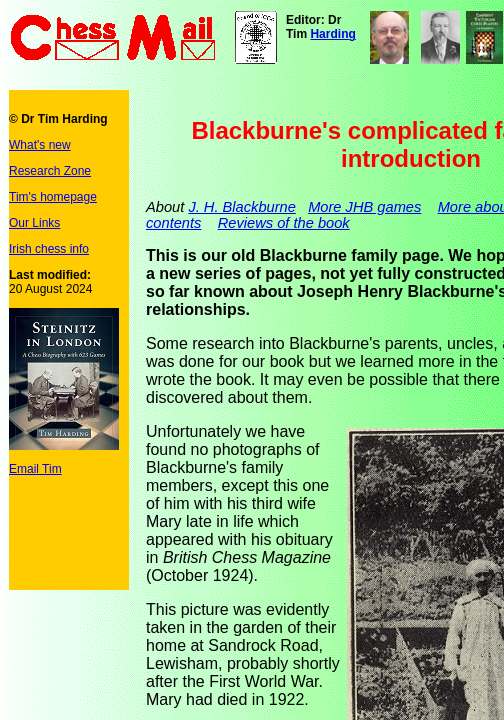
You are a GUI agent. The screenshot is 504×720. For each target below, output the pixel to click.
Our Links (34, 223)
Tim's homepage (53, 197)
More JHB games (364, 207)
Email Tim (35, 469)
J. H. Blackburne (242, 207)
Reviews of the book (284, 223)
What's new (40, 145)
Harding (332, 34)
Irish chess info (49, 249)
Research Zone (50, 171)
